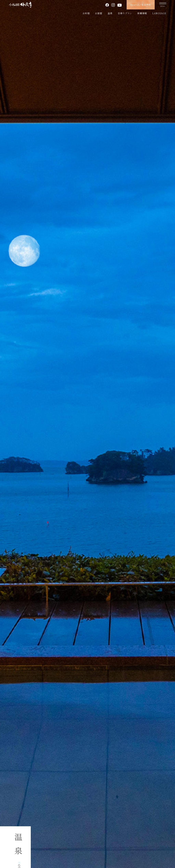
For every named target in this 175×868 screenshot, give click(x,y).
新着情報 (142, 13)
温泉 (110, 13)
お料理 (86, 13)
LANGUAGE (159, 13)
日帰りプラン (125, 13)
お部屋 (99, 13)
